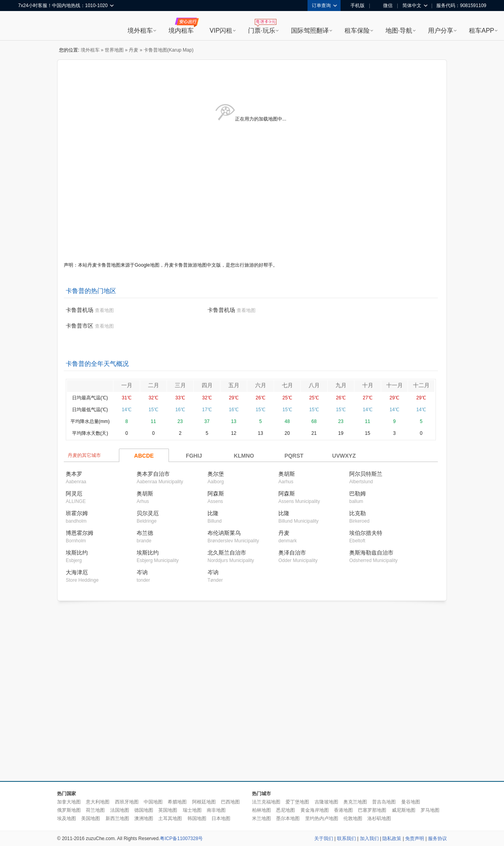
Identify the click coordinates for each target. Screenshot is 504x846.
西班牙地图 (127, 802)
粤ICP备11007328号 (181, 839)
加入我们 (369, 839)
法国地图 (120, 810)
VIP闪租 (221, 31)
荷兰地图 (95, 810)
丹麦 (133, 50)
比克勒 (358, 513)
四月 (207, 385)
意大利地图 (98, 802)
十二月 (421, 385)
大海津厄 (77, 572)
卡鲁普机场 (80, 310)
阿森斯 (216, 493)
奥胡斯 (287, 474)
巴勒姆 (358, 493)
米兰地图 (261, 818)
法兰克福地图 (266, 802)
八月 (314, 385)
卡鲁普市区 (80, 326)
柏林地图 (261, 810)
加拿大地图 (69, 802)
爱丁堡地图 (297, 802)
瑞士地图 (192, 810)
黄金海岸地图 (315, 810)
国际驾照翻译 (310, 31)
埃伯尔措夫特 (366, 533)
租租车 (28, 26)
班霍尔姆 (77, 513)
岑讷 (142, 572)
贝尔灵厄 (148, 513)
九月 (341, 385)
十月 (368, 385)
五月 (234, 385)
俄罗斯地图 (69, 810)
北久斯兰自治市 (227, 553)
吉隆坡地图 (326, 802)
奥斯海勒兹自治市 (371, 553)
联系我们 (346, 839)
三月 (180, 385)
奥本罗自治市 (153, 474)
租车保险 (357, 31)
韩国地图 (197, 818)
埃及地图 (67, 818)
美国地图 (91, 818)
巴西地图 (230, 802)
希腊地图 (177, 802)
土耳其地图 (170, 818)
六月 (261, 385)
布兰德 (145, 533)
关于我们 (324, 839)
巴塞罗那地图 (372, 810)
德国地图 (144, 810)
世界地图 (114, 50)
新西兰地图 (117, 818)
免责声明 (415, 839)
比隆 (213, 513)
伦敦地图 (353, 818)
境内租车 (181, 31)
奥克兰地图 (355, 802)
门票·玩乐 (261, 31)
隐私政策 (392, 839)
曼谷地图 (411, 802)
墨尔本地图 (288, 818)
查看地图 (104, 310)
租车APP (482, 31)
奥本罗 (74, 474)
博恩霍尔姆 (80, 533)
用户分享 (441, 31)
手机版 (355, 6)
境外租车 (140, 31)
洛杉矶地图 (379, 818)
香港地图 (343, 810)
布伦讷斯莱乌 (224, 533)
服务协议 (437, 839)
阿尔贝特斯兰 (366, 474)
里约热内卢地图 (322, 818)
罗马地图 (430, 810)
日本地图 (221, 818)
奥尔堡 (216, 474)
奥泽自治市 (292, 553)
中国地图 (153, 802)
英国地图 (168, 810)
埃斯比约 (77, 553)
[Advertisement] (135, 691)
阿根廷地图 (204, 802)
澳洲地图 (144, 818)
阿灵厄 (74, 493)
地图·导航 (399, 31)
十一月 (395, 385)
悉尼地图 (285, 810)
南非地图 (216, 810)
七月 (287, 385)
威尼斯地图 (404, 810)
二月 (154, 385)
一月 (127, 385)
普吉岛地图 (384, 802)
